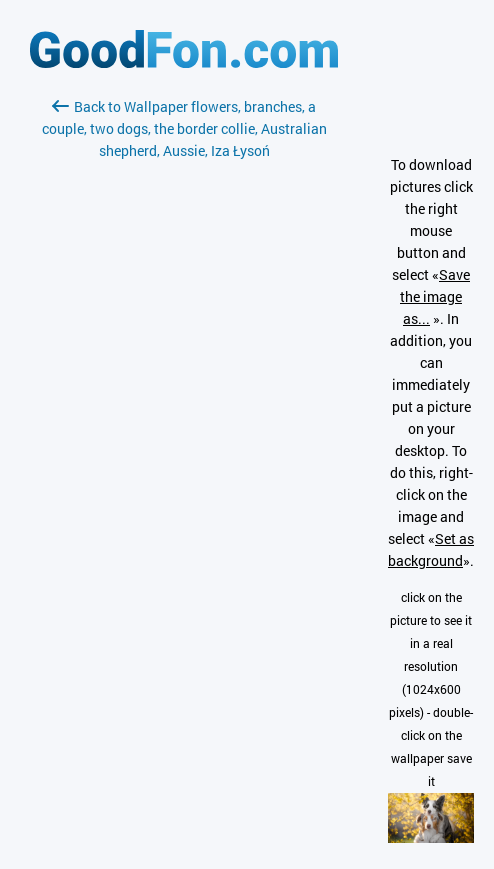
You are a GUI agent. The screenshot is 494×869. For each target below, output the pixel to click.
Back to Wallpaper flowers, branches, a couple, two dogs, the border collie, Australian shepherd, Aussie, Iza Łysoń (184, 128)
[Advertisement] (184, 399)
